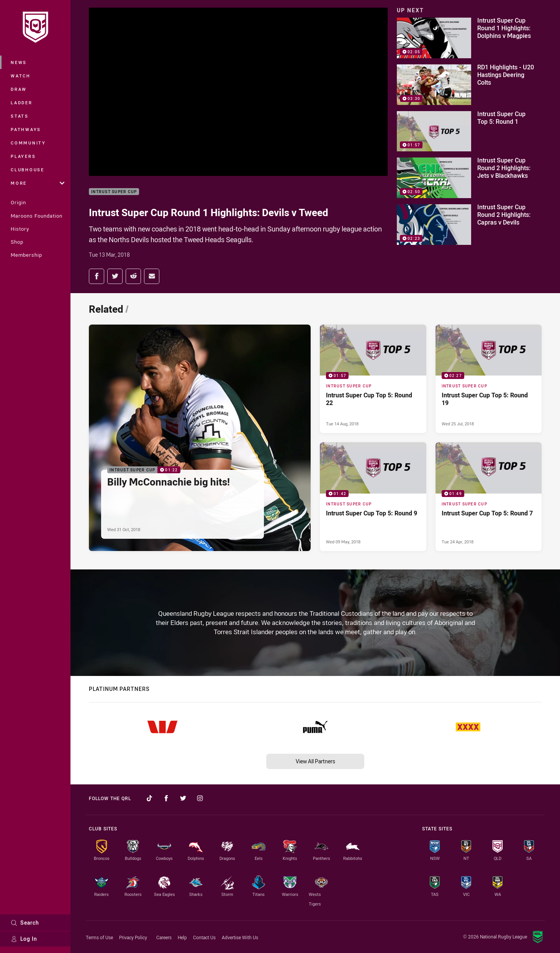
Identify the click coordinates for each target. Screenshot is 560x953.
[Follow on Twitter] (183, 798)
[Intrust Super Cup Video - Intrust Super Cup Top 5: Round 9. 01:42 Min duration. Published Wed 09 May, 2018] (373, 496)
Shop (17, 242)
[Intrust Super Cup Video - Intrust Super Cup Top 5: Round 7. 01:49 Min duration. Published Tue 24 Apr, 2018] (489, 496)
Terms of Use (99, 937)
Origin (18, 202)
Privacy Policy (133, 937)
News (19, 62)
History (20, 229)
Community (28, 143)
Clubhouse (28, 170)
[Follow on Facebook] (166, 798)
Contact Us (204, 937)
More (38, 183)
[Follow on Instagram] (200, 798)
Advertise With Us (240, 937)
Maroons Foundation (37, 216)
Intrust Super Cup (114, 192)
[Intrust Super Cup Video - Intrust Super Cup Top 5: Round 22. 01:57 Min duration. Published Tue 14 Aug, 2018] (373, 379)
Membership (26, 255)
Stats (20, 116)
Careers (164, 937)
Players (23, 156)
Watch (21, 76)
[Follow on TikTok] (149, 798)
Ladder (22, 103)
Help (182, 937)
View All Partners (315, 761)
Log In (24, 939)
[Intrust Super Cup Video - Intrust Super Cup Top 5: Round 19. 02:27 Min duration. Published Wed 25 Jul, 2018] (489, 379)
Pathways (26, 129)
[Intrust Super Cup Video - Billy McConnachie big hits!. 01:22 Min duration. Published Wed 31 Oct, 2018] (200, 438)
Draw (19, 89)
